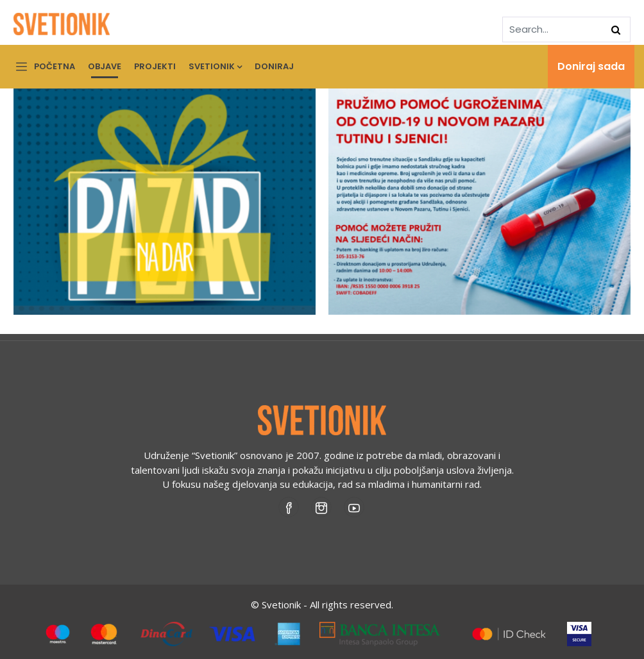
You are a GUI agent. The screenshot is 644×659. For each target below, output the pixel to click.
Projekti (155, 66)
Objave (105, 66)
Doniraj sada (591, 66)
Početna (55, 66)
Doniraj (274, 66)
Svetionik (215, 66)
